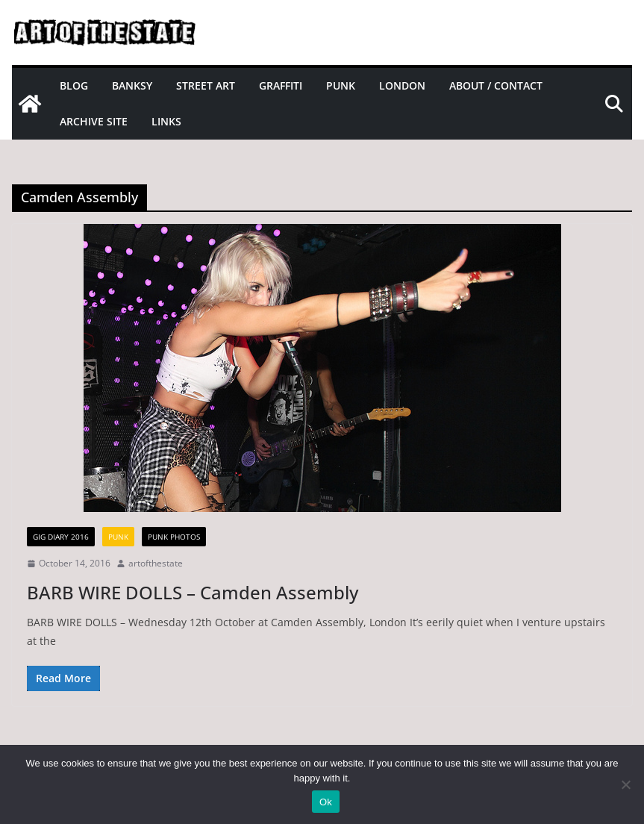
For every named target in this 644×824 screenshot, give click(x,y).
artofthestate (156, 563)
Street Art (206, 85)
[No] (625, 784)
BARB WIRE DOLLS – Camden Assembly (193, 592)
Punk (341, 85)
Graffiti (281, 85)
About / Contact (496, 85)
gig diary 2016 (61, 537)
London (402, 85)
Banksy (132, 85)
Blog (74, 85)
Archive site (94, 121)
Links (166, 121)
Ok (326, 802)
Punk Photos (174, 537)
